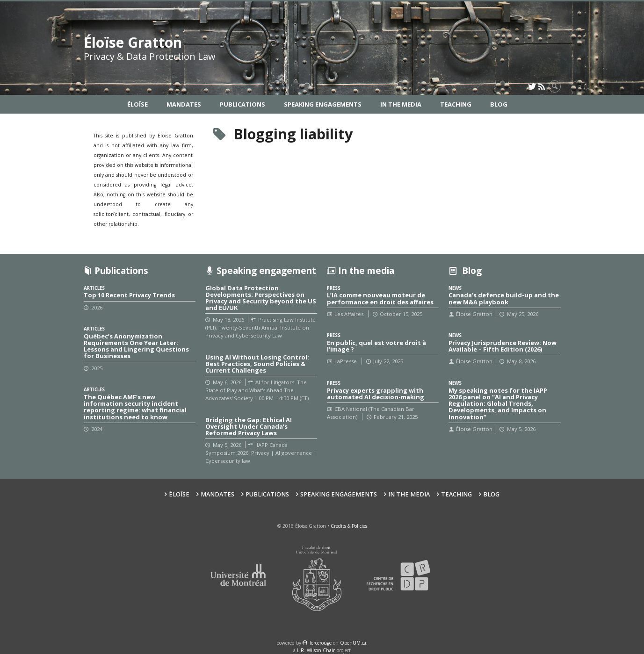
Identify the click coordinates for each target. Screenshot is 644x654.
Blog (499, 104)
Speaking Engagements (323, 104)
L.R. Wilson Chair (316, 650)
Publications (242, 104)
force (321, 643)
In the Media (401, 104)
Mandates (184, 104)
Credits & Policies (349, 526)
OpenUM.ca (353, 643)
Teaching (456, 104)
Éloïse (137, 104)
